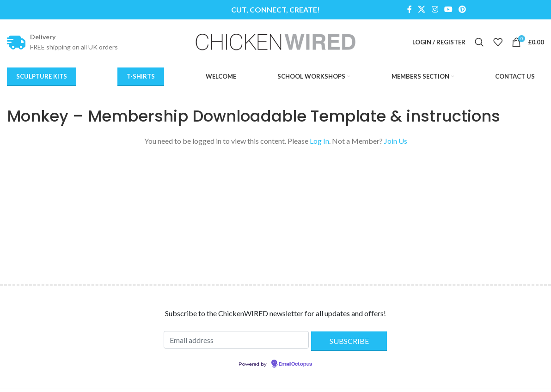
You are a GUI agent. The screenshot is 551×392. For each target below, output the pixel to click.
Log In (319, 144)
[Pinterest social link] (462, 10)
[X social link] (422, 10)
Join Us (396, 144)
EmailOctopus (295, 367)
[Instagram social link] (435, 10)
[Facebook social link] (409, 10)
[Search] (479, 43)
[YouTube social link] (448, 10)
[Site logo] (275, 42)
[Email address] (236, 343)
